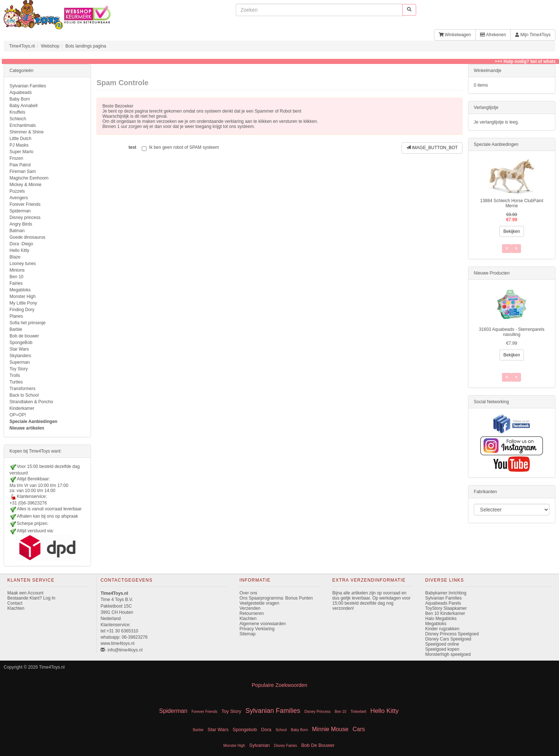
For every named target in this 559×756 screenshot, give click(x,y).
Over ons (248, 593)
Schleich (18, 119)
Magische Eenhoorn (29, 178)
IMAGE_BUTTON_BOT (432, 148)
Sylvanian (259, 745)
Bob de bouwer (24, 336)
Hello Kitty (19, 250)
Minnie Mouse (330, 729)
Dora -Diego (21, 244)
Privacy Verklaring (257, 629)
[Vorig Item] (516, 377)
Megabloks (20, 290)
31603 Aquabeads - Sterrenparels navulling (512, 332)
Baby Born (20, 99)
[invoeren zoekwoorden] (319, 10)
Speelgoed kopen (442, 649)
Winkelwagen (455, 35)
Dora (266, 729)
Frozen (16, 158)
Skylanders (20, 356)
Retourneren (252, 613)
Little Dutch (20, 139)
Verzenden (250, 608)
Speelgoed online (442, 644)
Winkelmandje (488, 71)
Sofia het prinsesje (28, 323)
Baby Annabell (24, 106)
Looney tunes (23, 264)
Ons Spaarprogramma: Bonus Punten (276, 598)
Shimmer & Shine (26, 132)
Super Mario (21, 152)
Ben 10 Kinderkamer (445, 613)
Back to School (24, 395)
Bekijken (512, 231)
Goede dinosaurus (27, 237)
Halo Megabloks (441, 619)
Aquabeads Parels (443, 603)
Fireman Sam (23, 171)
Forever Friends (25, 204)
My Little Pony (23, 303)
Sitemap (247, 634)
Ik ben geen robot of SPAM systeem (180, 148)
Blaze (15, 257)
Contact (15, 603)
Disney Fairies (286, 746)
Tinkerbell (358, 712)
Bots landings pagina (86, 46)
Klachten (16, 608)
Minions (17, 270)
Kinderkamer (22, 408)
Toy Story (19, 369)
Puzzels (17, 191)
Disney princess (25, 218)
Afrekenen (493, 35)
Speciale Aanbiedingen (33, 422)
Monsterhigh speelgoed (448, 654)
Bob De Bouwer (318, 745)
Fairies (16, 283)
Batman (17, 231)
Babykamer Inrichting (446, 593)
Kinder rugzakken (442, 629)
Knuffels (17, 112)
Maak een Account (25, 593)
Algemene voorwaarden (263, 624)
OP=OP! (18, 415)
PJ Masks (19, 145)
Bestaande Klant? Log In (31, 598)
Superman (20, 362)
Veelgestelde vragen (259, 603)
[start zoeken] (409, 10)
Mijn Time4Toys (533, 35)
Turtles (16, 382)
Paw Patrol (20, 165)
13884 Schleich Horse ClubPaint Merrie (512, 203)
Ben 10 (16, 277)
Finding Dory (22, 310)
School (281, 730)
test (132, 147)
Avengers (19, 198)
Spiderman (20, 211)
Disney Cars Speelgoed (448, 639)
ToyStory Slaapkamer (446, 608)
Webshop (50, 46)
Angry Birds (21, 224)
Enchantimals (23, 125)
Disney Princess (317, 712)
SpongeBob (21, 343)
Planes (16, 316)
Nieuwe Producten (492, 273)
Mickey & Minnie (25, 185)
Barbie (16, 329)
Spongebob (245, 729)
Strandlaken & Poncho (31, 402)
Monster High (22, 296)
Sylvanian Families (28, 86)
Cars (359, 729)
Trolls (15, 375)
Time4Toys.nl (22, 46)
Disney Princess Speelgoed (452, 634)
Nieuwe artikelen (27, 428)
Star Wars (19, 349)
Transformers (22, 389)
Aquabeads (21, 92)
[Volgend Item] (507, 377)
